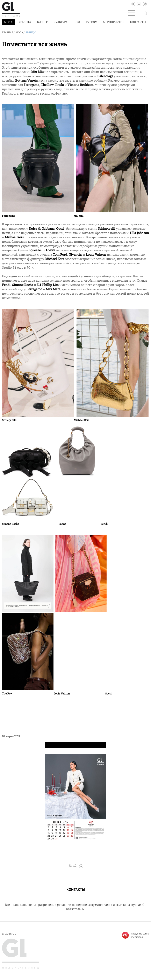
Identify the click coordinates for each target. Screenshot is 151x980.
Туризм (92, 22)
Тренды (31, 32)
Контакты (138, 22)
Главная (8, 32)
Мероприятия (114, 22)
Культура (61, 22)
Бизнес (42, 22)
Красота (25, 22)
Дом (77, 22)
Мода (8, 22)
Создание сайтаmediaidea (140, 935)
